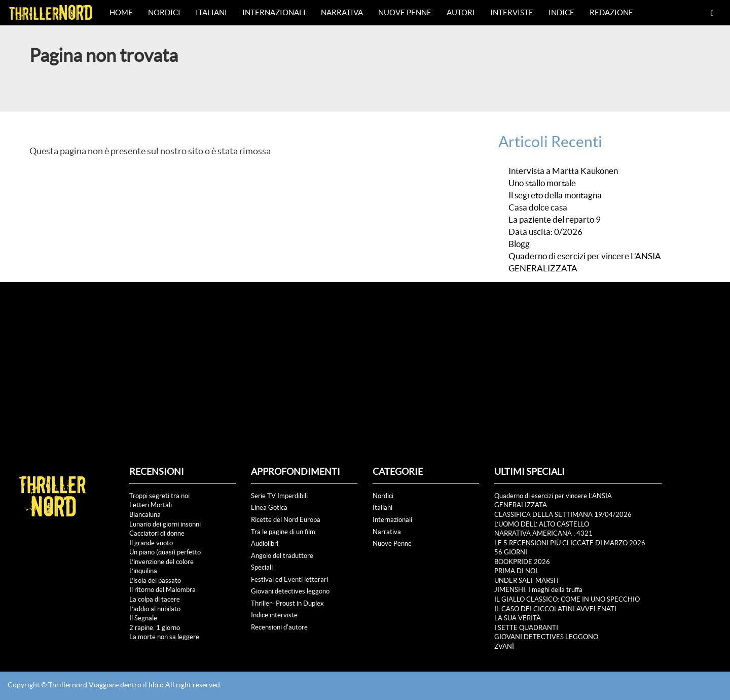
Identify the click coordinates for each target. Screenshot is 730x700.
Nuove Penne (405, 12)
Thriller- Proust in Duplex (287, 603)
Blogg (519, 244)
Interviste (512, 12)
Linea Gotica (269, 508)
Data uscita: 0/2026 (545, 232)
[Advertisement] (365, 358)
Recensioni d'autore (279, 627)
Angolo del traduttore (282, 556)
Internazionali (274, 12)
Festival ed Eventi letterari (289, 580)
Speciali (262, 567)
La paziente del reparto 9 (555, 220)
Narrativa (342, 12)
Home (121, 12)
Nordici (164, 12)
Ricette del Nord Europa (286, 520)
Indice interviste (274, 615)
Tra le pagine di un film (283, 532)
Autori (461, 12)
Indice (561, 12)
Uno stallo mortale (542, 183)
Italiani (211, 12)
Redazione (611, 12)
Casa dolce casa (539, 207)
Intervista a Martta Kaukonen (563, 171)
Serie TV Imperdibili (279, 496)
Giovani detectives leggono (290, 591)
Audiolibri (265, 544)
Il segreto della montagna (555, 195)
